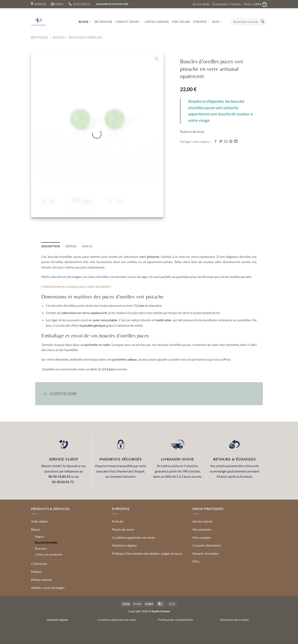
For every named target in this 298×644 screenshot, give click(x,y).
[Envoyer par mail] (226, 141)
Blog (217, 22)
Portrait (117, 521)
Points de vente (123, 529)
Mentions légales (58, 620)
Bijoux (85, 22)
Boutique (40, 37)
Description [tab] (51, 246)
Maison (36, 571)
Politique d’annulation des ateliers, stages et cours (147, 553)
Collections (39, 564)
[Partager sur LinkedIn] (236, 141)
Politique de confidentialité (175, 620)
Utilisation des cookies (234, 620)
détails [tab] (71, 246)
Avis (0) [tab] (87, 246)
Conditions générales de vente (133, 537)
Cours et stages (129, 22)
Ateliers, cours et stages (48, 588)
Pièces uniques (42, 579)
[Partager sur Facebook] (216, 141)
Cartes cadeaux (157, 22)
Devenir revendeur (206, 553)
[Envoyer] (263, 22)
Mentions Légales (124, 545)
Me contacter (202, 529)
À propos (201, 22)
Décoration (103, 22)
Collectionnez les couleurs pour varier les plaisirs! (77, 286)
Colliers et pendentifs (49, 554)
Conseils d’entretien (207, 545)
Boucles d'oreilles (85, 37)
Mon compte (202, 537)
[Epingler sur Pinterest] (231, 141)
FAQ (196, 561)
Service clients (201, 4)
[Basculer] (45, 394)
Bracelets (41, 548)
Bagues (40, 536)
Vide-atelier (181, 22)
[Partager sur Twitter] (221, 141)
